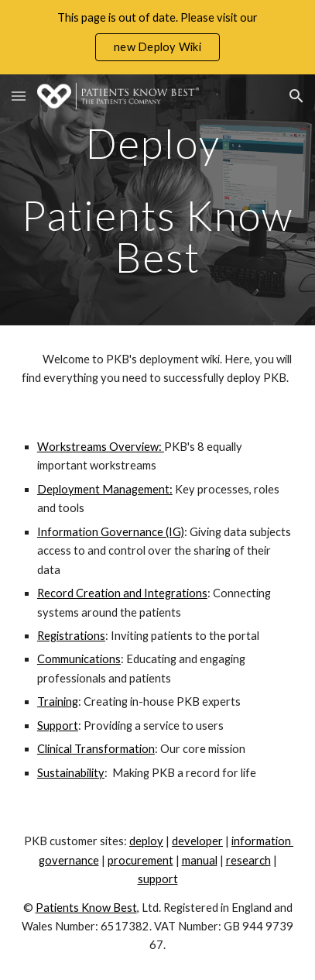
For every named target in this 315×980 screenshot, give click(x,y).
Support (58, 726)
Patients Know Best (86, 908)
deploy (146, 841)
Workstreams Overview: (101, 447)
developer (197, 841)
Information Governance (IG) (111, 532)
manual (200, 860)
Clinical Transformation (96, 749)
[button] (19, 96)
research (248, 860)
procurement (140, 860)
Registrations (71, 636)
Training (58, 701)
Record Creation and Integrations (122, 593)
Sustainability (71, 773)
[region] (157, 37)
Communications (79, 659)
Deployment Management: (105, 489)
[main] (157, 200)
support (158, 879)
